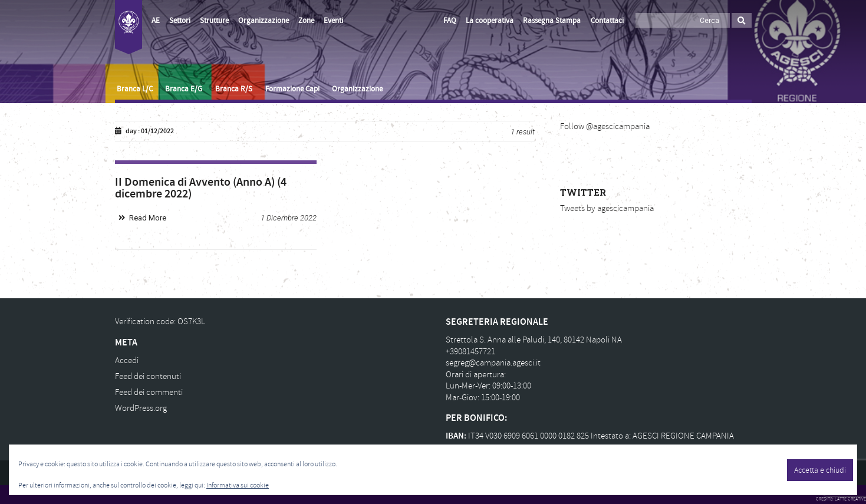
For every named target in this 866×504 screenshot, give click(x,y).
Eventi (333, 21)
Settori (180, 21)
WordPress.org (141, 408)
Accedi (127, 360)
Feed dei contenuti (148, 376)
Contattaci (607, 21)
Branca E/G (184, 89)
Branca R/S (234, 89)
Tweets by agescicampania (607, 208)
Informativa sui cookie (238, 485)
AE (156, 21)
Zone (306, 21)
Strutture (214, 21)
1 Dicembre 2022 (289, 218)
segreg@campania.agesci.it (493, 363)
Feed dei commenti (149, 392)
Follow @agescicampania (605, 126)
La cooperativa (490, 21)
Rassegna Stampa (552, 21)
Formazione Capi (292, 89)
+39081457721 (470, 352)
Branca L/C (135, 89)
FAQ (450, 21)
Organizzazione (264, 21)
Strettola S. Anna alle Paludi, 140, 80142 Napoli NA (534, 340)
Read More (148, 218)
